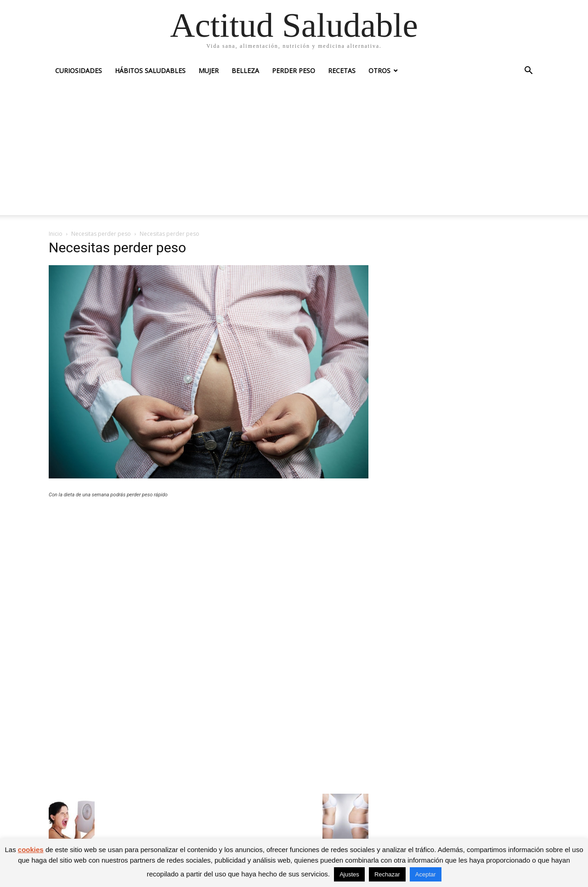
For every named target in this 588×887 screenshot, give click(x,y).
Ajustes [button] (349, 874)
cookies (31, 850)
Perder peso (294, 71)
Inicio (56, 234)
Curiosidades (79, 71)
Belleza (245, 71)
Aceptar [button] (426, 874)
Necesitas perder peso (101, 234)
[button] (528, 71)
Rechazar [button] (387, 874)
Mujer (209, 71)
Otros (379, 71)
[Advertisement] (294, 151)
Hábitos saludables (150, 71)
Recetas (342, 71)
